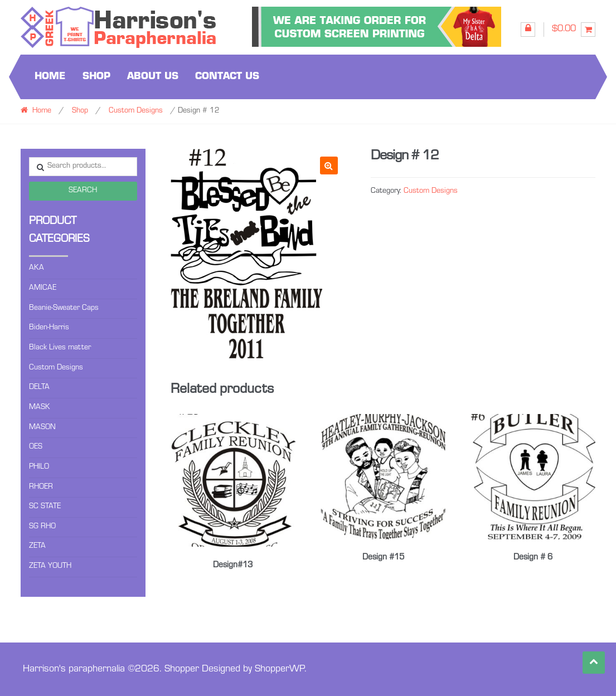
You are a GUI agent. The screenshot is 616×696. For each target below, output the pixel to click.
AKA (37, 269)
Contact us (227, 77)
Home (50, 77)
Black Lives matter (60, 348)
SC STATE (45, 507)
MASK (39, 408)
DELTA (39, 388)
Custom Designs (136, 111)
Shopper (182, 668)
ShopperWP (280, 668)
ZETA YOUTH (50, 567)
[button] (329, 166)
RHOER (41, 488)
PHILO (39, 468)
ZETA (37, 547)
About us (153, 77)
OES (36, 447)
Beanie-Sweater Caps (64, 309)
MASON (42, 428)
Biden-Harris (49, 328)
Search (83, 191)
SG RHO (42, 527)
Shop (96, 77)
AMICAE (43, 289)
